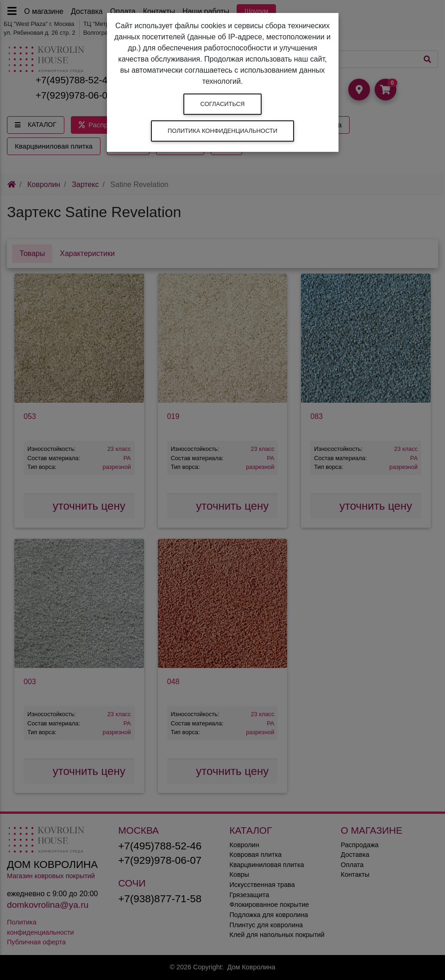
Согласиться (223, 104)
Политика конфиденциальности (222, 131)
